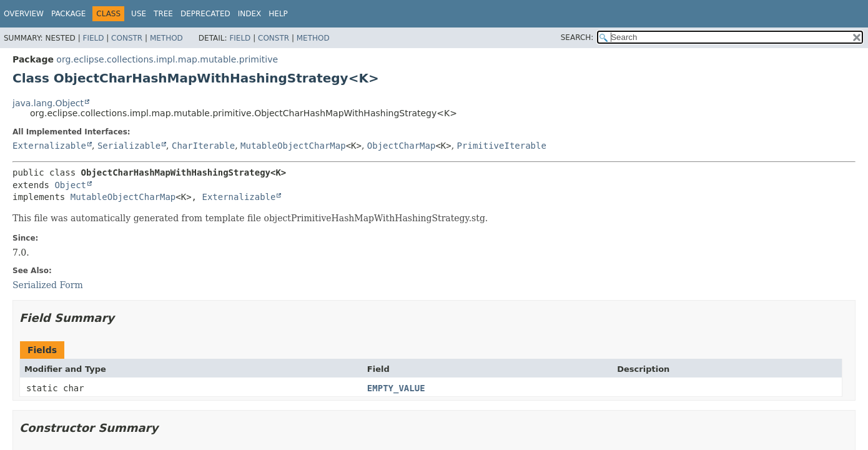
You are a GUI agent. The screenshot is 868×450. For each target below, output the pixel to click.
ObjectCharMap (402, 146)
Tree (163, 14)
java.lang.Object (48, 103)
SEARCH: (577, 37)
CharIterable (203, 146)
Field (93, 38)
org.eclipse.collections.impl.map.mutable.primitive (167, 59)
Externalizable (49, 146)
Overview (24, 14)
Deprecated (205, 14)
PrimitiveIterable (502, 146)
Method (166, 38)
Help (278, 14)
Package (68, 14)
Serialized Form (48, 285)
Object (70, 185)
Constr (127, 38)
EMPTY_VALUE (396, 388)
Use (139, 14)
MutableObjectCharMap (293, 146)
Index (250, 14)
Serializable (129, 146)
